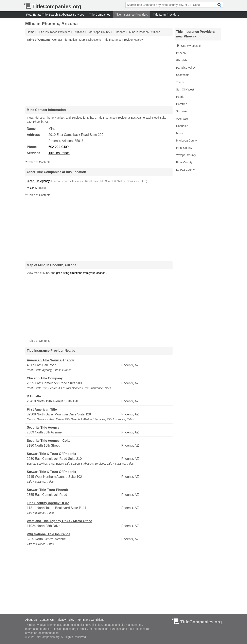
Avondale (182, 119)
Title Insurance (59, 153)
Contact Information (65, 40)
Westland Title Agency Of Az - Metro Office (60, 521)
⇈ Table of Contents (38, 162)
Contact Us (47, 620)
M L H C (32, 188)
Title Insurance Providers (132, 15)
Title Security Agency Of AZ (48, 503)
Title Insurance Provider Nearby (123, 40)
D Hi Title (34, 396)
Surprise (181, 111)
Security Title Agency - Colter (49, 441)
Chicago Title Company (45, 378)
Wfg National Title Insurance (49, 534)
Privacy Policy (65, 620)
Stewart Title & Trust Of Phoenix (51, 454)
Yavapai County (186, 155)
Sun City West (185, 89)
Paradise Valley (186, 68)
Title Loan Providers (166, 15)
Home (31, 32)
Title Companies (100, 15)
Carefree (182, 104)
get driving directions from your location (81, 273)
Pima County (184, 162)
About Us (31, 620)
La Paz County (186, 170)
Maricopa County (187, 141)
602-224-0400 (59, 147)
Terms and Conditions (91, 620)
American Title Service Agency (50, 360)
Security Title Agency (43, 427)
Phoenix (181, 53)
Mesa (180, 133)
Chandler (182, 126)
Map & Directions (90, 40)
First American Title (42, 409)
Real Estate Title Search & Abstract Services (55, 15)
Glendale (182, 60)
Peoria (180, 97)
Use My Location (189, 46)
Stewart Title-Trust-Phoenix (48, 490)
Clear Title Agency (38, 181)
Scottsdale (183, 75)
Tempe (180, 82)
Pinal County (184, 148)
